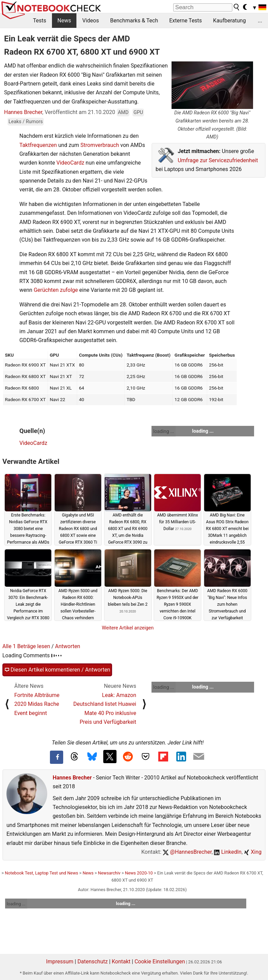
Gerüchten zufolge (56, 290)
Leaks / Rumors (26, 122)
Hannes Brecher (23, 112)
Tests (40, 21)
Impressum (60, 962)
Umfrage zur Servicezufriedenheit (218, 160)
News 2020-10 (139, 873)
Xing (253, 852)
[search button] (237, 7)
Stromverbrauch (100, 145)
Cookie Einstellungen (160, 962)
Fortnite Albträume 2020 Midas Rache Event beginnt (37, 704)
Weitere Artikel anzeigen (128, 628)
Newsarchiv (109, 873)
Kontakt (121, 962)
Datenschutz (93, 962)
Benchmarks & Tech (134, 21)
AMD (123, 112)
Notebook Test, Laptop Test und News (41, 873)
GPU (138, 112)
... (260, 21)
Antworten (68, 646)
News (64, 21)
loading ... (164, 431)
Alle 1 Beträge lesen (26, 646)
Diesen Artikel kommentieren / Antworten (57, 670)
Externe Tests (185, 21)
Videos (91, 21)
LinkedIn (228, 852)
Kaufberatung (229, 21)
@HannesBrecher (187, 852)
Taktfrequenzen (38, 145)
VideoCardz (70, 163)
